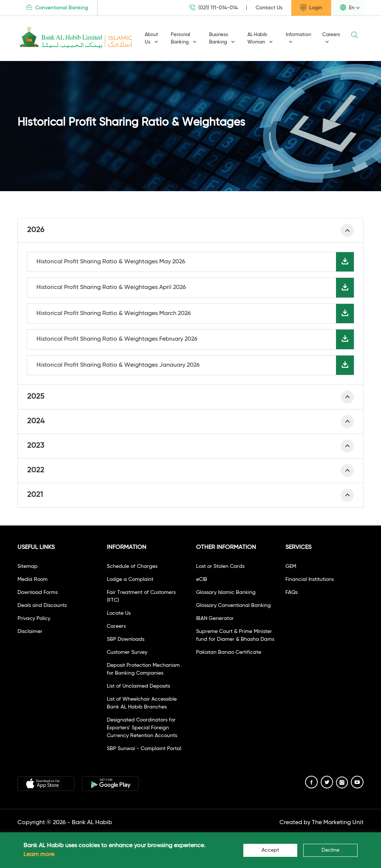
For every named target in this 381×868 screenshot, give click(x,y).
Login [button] (311, 7)
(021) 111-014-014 (214, 8)
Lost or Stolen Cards (220, 566)
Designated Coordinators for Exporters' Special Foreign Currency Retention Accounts (142, 728)
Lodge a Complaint (130, 579)
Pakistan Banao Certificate (229, 652)
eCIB (202, 579)
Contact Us (269, 8)
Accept (270, 850)
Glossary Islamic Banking (226, 592)
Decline (330, 850)
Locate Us (119, 613)
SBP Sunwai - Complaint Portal (144, 749)
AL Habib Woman (260, 38)
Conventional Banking (57, 8)
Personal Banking (184, 38)
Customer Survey (127, 652)
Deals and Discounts (42, 605)
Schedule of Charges (132, 566)
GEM (291, 566)
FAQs (292, 592)
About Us (151, 38)
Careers (331, 38)
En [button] (347, 7)
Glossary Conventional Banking (233, 605)
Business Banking (222, 38)
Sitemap (28, 566)
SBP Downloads (126, 639)
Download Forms (38, 592)
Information (298, 38)
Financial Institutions (310, 579)
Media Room (33, 579)
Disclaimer (30, 631)
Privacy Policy (34, 618)
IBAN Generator (215, 618)
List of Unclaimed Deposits (138, 686)
